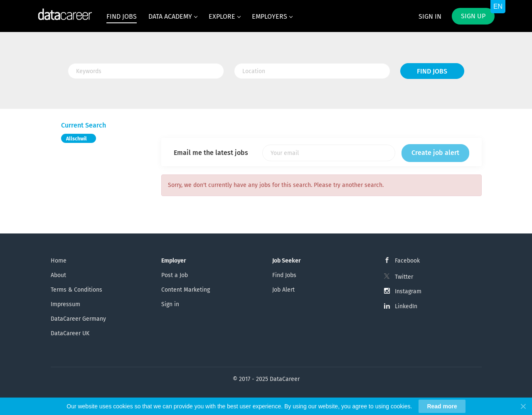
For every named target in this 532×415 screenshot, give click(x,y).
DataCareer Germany (78, 319)
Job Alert (283, 290)
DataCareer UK (70, 333)
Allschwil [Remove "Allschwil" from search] (76, 139)
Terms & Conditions (76, 290)
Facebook (407, 261)
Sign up (473, 16)
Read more (442, 406)
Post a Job (175, 275)
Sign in (430, 16)
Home (59, 261)
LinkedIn (406, 306)
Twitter (404, 277)
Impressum (65, 304)
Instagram (408, 291)
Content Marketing (186, 290)
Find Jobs (432, 71)
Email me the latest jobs (211, 153)
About (58, 275)
